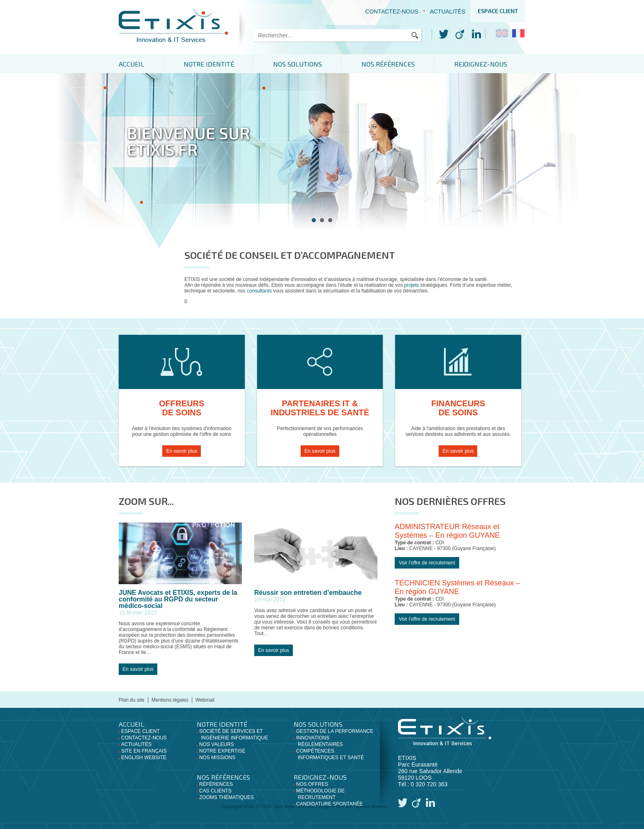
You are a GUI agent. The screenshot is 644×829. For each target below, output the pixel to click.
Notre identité (210, 64)
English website (144, 758)
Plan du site (132, 700)
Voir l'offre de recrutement (427, 563)
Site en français (144, 751)
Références (216, 784)
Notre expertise (222, 751)
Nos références (393, 64)
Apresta (379, 806)
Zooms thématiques (227, 797)
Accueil (131, 64)
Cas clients (215, 791)
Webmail (205, 700)
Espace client (498, 11)
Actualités (448, 12)
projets (412, 285)
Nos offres (312, 784)
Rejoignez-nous (488, 64)
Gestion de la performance (335, 731)
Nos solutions (301, 64)
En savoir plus (182, 451)
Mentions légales (170, 700)
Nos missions (217, 758)
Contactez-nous (392, 12)
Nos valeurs (216, 744)
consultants (260, 291)
